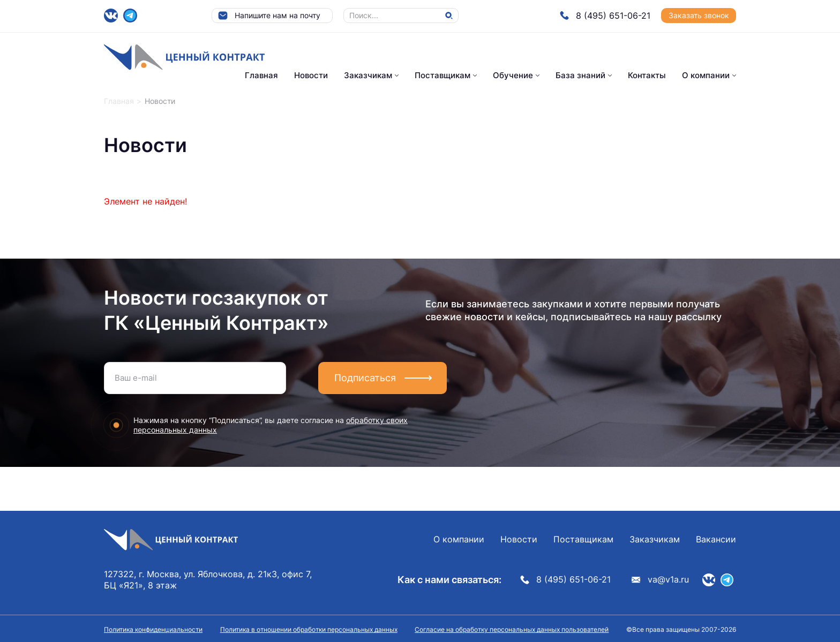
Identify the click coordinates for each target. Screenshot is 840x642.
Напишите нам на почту (269, 16)
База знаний (580, 75)
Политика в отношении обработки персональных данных (309, 629)
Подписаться (365, 378)
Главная (261, 75)
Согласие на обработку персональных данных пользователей (512, 629)
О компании (706, 75)
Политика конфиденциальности (153, 629)
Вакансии (716, 539)
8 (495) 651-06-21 (605, 16)
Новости (311, 75)
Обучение (513, 75)
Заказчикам (368, 75)
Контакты (647, 75)
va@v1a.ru (660, 579)
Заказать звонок (699, 15)
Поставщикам (442, 75)
